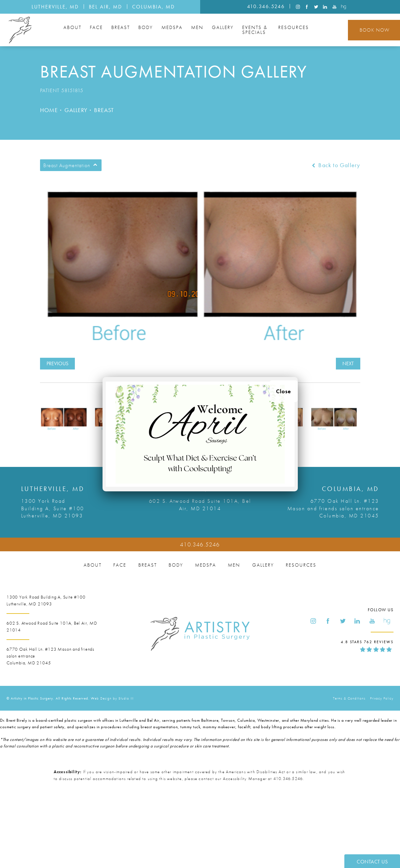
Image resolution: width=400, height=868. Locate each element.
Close (284, 391)
